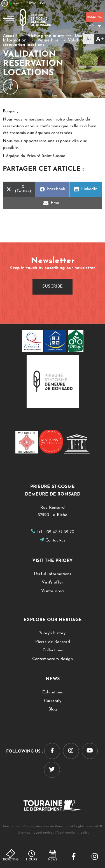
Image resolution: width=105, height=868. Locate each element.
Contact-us (55, 541)
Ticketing (11, 860)
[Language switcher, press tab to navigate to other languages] (95, 26)
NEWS (53, 860)
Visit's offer (53, 583)
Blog (53, 710)
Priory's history (53, 633)
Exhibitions (53, 692)
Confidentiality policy (73, 833)
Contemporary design (53, 659)
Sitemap (24, 833)
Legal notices (44, 833)
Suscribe (53, 287)
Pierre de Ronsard (53, 642)
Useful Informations (53, 574)
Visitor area (53, 591)
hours (32, 860)
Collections (53, 650)
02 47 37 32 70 (60, 532)
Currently (53, 701)
